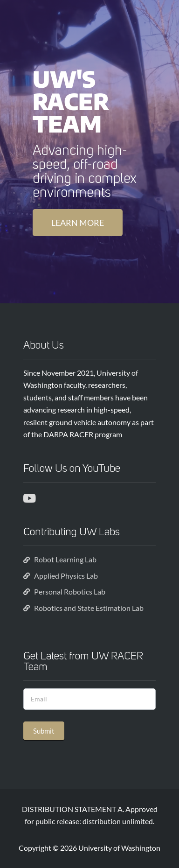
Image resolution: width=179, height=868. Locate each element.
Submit (44, 731)
